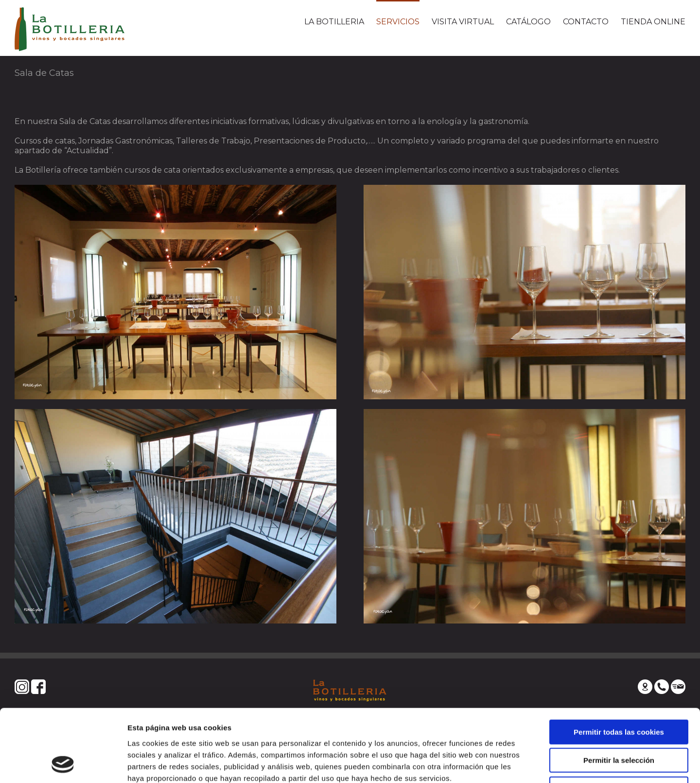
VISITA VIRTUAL (463, 22)
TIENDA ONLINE (653, 22)
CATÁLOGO (528, 22)
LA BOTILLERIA (334, 22)
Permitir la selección (619, 693)
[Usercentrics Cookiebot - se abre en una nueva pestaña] (63, 764)
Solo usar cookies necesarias (619, 721)
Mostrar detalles (522, 764)
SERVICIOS (398, 22)
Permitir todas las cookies (619, 664)
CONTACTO (586, 22)
